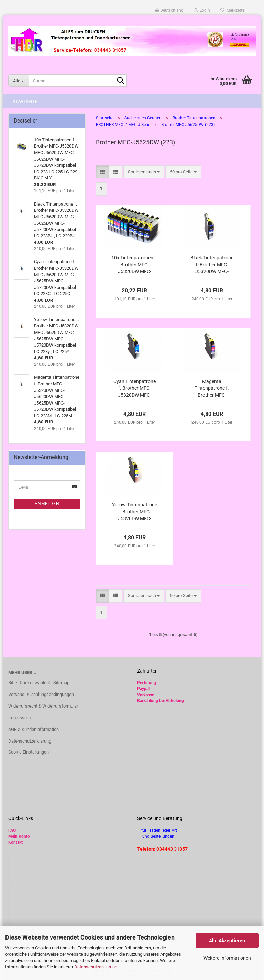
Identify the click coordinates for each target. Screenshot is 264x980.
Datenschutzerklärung (96, 967)
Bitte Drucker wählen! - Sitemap (39, 683)
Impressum (19, 718)
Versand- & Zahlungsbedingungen (41, 694)
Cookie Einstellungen (29, 752)
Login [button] (202, 10)
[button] (169, 10)
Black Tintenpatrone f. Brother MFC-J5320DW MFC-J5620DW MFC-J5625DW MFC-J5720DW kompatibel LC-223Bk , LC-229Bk (212, 265)
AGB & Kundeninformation (34, 729)
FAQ (12, 830)
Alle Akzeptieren (227, 941)
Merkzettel (233, 10)
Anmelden (47, 504)
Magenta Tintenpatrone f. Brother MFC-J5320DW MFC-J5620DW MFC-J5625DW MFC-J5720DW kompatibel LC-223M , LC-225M (212, 388)
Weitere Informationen (227, 958)
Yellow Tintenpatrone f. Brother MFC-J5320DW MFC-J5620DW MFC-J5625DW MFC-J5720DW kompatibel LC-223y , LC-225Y (135, 512)
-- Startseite (23, 101)
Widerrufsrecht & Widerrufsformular (43, 706)
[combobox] (144, 172)
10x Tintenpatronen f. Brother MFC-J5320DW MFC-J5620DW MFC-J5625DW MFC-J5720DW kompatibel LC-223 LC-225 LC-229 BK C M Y (134, 265)
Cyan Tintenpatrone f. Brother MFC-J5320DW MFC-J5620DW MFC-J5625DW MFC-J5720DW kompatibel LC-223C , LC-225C (135, 388)
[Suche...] (18, 81)
